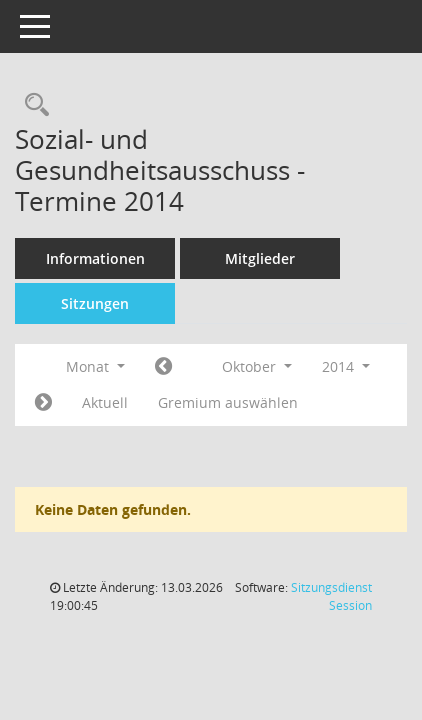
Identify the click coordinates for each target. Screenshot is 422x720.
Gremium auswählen (228, 402)
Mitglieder (260, 258)
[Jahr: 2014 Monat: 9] (163, 367)
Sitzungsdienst (331, 596)
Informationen (95, 258)
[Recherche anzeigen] (32, 105)
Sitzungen (95, 303)
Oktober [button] (257, 366)
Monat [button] (95, 366)
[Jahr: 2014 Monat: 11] (43, 403)
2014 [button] (346, 366)
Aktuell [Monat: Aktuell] (105, 402)
